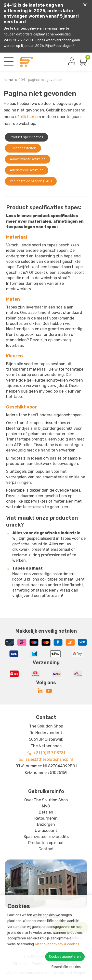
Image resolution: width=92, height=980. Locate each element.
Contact (46, 849)
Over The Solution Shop (46, 800)
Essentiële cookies (66, 967)
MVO (46, 806)
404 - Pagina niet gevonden (40, 80)
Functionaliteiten (23, 148)
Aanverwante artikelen (28, 159)
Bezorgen (46, 824)
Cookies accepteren (65, 957)
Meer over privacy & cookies (57, 944)
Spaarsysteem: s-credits (46, 837)
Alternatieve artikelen (27, 170)
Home (8, 80)
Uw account (46, 831)
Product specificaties (26, 137)
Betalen (46, 812)
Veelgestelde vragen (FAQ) (31, 181)
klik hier (27, 117)
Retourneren (46, 818)
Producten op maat (46, 843)
